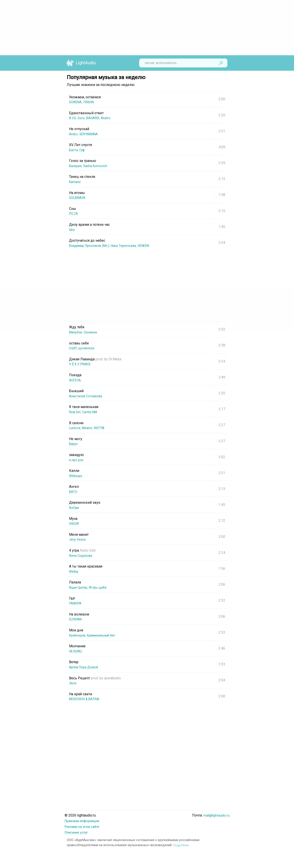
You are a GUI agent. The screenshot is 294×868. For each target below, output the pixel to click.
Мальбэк (76, 332)
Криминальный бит (105, 635)
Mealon (89, 428)
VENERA (152, 246)
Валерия (76, 166)
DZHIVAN (76, 619)
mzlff (73, 348)
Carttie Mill (92, 412)
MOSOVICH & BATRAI (86, 699)
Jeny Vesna (78, 539)
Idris (73, 230)
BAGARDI (94, 118)
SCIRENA (76, 102)
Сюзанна (93, 332)
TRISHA (91, 102)
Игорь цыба (103, 587)
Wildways (77, 476)
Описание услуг (77, 832)
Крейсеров (78, 635)
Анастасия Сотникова (87, 396)
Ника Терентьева (129, 246)
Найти (221, 63)
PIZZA (74, 214)
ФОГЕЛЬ (76, 380)
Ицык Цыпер (80, 587)
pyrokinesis (88, 348)
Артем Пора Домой (85, 667)
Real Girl (75, 412)
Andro (74, 134)
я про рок (77, 460)
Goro (82, 118)
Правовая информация (84, 821)
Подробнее (182, 844)
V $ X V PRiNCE (81, 364)
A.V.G (73, 118)
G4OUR (75, 523)
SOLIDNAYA (78, 198)
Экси (73, 683)
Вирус (74, 444)
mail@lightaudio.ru (216, 815)
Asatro (108, 118)
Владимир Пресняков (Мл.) (91, 246)
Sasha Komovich (97, 166)
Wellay (74, 571)
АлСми (75, 508)
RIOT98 (102, 428)
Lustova (75, 428)
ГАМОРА (76, 603)
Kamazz (75, 182)
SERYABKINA (90, 134)
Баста (74, 150)
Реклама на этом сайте (83, 826)
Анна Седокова (82, 556)
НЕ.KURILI (77, 651)
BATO (73, 492)
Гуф (83, 150)
